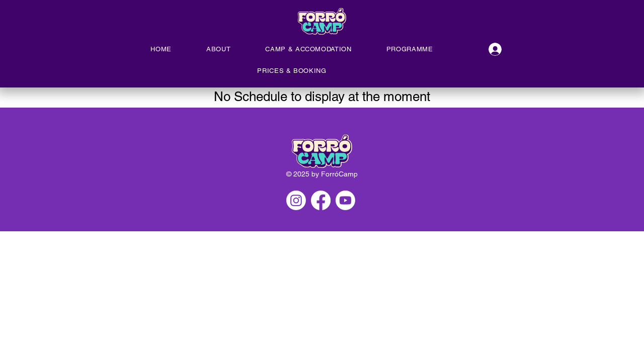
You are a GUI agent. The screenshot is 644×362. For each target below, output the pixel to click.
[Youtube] (345, 200)
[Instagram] (296, 200)
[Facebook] (321, 200)
